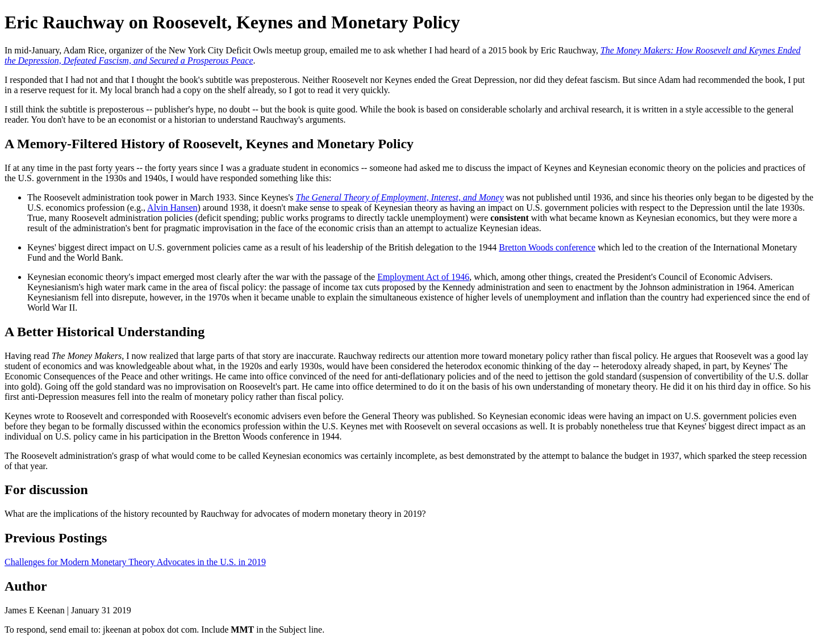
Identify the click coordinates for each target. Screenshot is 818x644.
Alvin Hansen (172, 208)
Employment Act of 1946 (423, 277)
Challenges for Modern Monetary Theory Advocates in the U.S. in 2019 (135, 562)
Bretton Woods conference (547, 247)
